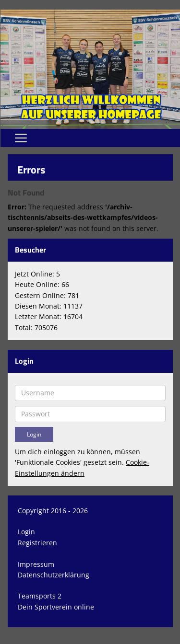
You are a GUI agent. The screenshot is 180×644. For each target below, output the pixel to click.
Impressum (36, 564)
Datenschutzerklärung (54, 575)
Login (26, 532)
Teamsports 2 (40, 596)
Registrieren (37, 543)
